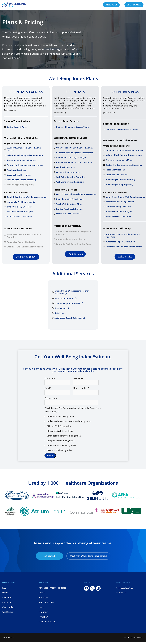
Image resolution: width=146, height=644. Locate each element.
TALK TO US (111, 6)
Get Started (49, 558)
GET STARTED (134, 6)
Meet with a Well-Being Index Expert (88, 558)
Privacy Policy (8, 640)
